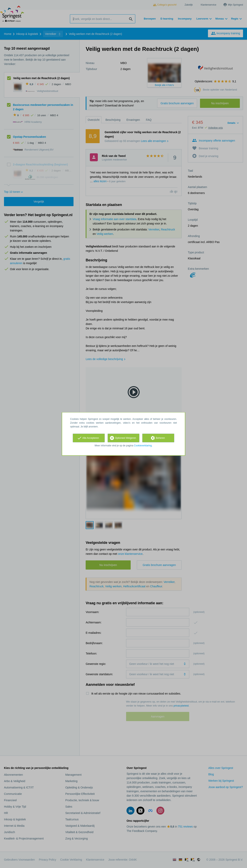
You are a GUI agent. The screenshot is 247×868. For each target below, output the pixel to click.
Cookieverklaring (143, 446)
